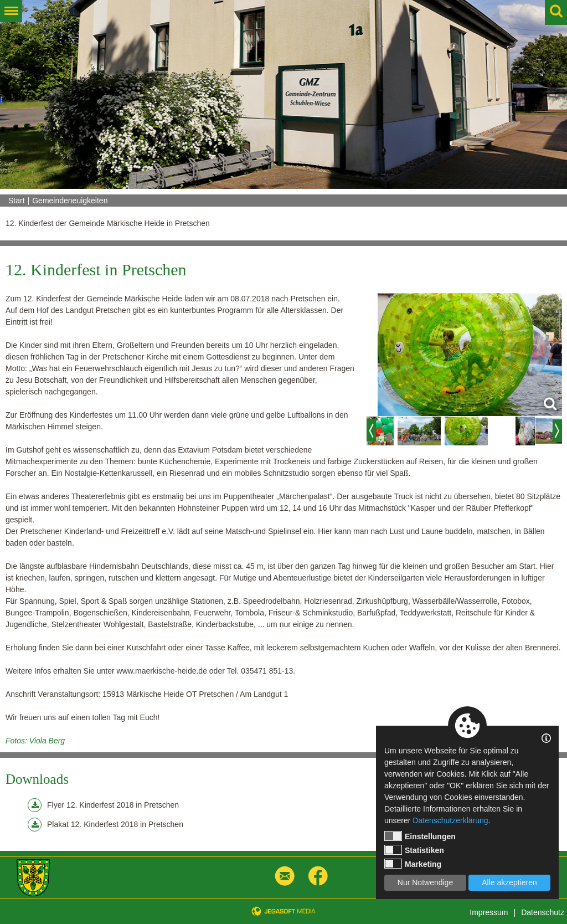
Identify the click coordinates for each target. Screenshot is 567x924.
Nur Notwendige (425, 882)
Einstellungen (420, 836)
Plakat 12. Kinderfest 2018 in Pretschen (105, 825)
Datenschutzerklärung (450, 820)
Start (17, 201)
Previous (371, 430)
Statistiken (414, 850)
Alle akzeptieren (509, 882)
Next (557, 430)
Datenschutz (543, 912)
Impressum (489, 912)
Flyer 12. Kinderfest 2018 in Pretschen (103, 805)
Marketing (413, 864)
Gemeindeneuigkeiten (70, 201)
